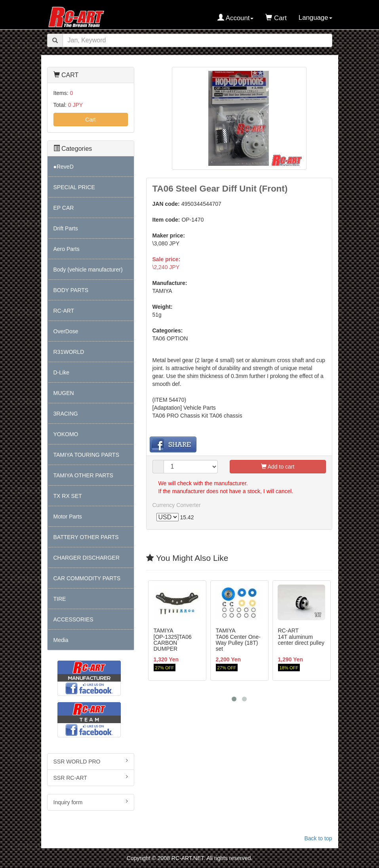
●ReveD (64, 167)
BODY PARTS (71, 290)
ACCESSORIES (73, 619)
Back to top (318, 838)
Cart (90, 120)
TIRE (60, 599)
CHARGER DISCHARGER (87, 558)
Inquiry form (91, 802)
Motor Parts (68, 517)
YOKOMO (66, 434)
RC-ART (64, 311)
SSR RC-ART (91, 777)
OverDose (66, 331)
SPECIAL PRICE (74, 187)
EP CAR (64, 208)
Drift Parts (66, 228)
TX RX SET (68, 496)
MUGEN (64, 393)
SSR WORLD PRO (91, 761)
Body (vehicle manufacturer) (88, 270)
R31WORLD (69, 352)
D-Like (61, 372)
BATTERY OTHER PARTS (86, 537)
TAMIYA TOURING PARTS (86, 455)
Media (61, 640)
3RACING (66, 414)
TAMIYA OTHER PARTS (83, 475)
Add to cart (278, 467)
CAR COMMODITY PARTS (87, 578)
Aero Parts (67, 249)
